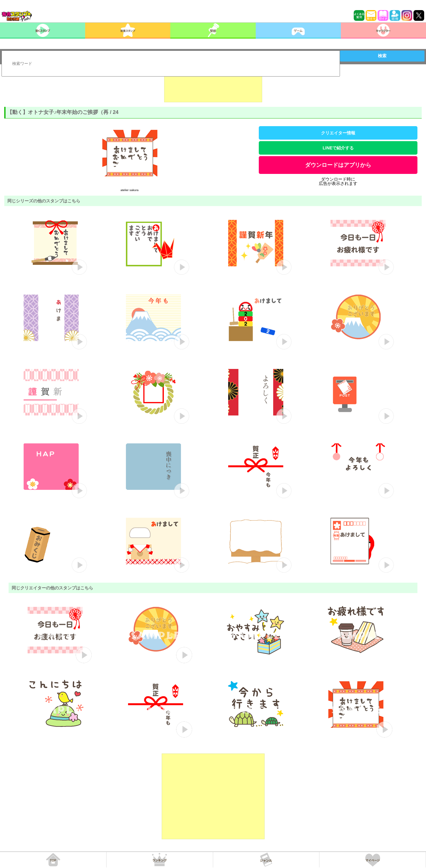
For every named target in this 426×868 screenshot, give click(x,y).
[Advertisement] (213, 87)
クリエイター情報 (338, 133)
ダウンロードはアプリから (338, 165)
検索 (382, 56)
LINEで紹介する (338, 148)
